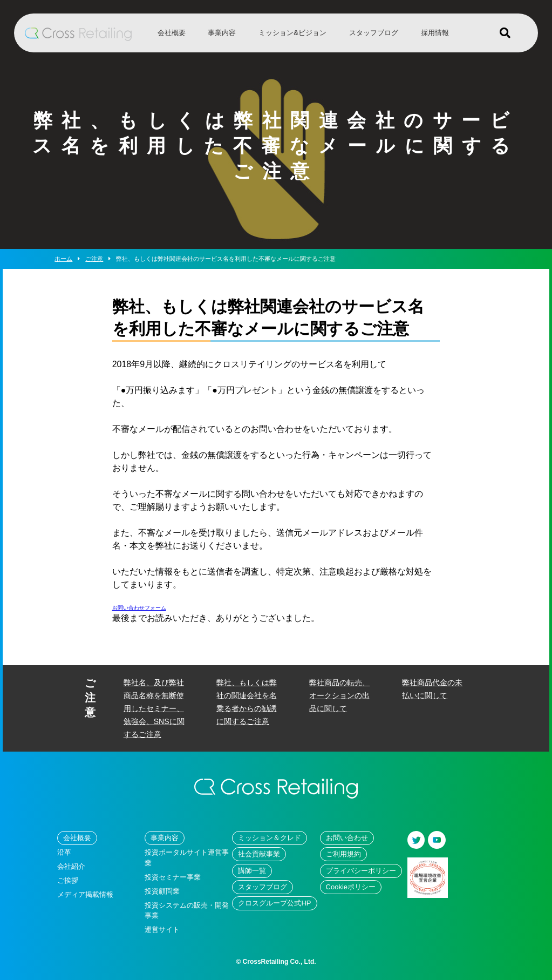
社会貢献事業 (259, 854)
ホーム (63, 259)
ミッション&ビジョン (292, 33)
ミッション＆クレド (270, 838)
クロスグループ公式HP (274, 903)
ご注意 (98, 259)
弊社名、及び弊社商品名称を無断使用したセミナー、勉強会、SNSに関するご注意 (154, 708)
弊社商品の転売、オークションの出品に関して (339, 695)
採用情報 (435, 33)
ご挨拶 (68, 880)
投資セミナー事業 (173, 877)
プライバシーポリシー (361, 871)
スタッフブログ (374, 33)
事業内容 (222, 33)
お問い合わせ (347, 838)
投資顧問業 (162, 891)
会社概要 (172, 33)
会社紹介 (71, 866)
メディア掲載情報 (85, 894)
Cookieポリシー (351, 887)
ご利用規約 (343, 854)
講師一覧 (252, 871)
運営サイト (162, 930)
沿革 (64, 852)
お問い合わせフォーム (139, 608)
